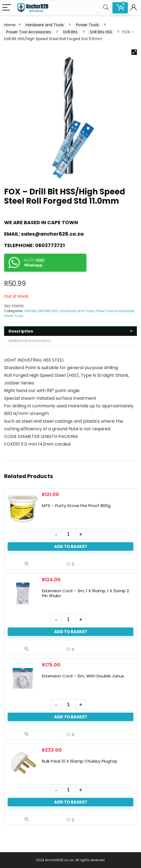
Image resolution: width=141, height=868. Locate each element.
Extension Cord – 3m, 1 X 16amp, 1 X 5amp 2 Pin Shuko (85, 593)
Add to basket (71, 546)
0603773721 (50, 245)
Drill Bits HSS (101, 32)
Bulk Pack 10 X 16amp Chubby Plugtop (80, 761)
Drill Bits (70, 32)
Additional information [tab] (30, 341)
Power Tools (87, 25)
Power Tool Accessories (29, 32)
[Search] (106, 8)
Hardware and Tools (45, 25)
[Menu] (7, 8)
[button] (134, 52)
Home (10, 25)
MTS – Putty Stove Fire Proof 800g (76, 506)
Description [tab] (21, 331)
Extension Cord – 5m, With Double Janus (83, 676)
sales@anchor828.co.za (52, 234)
